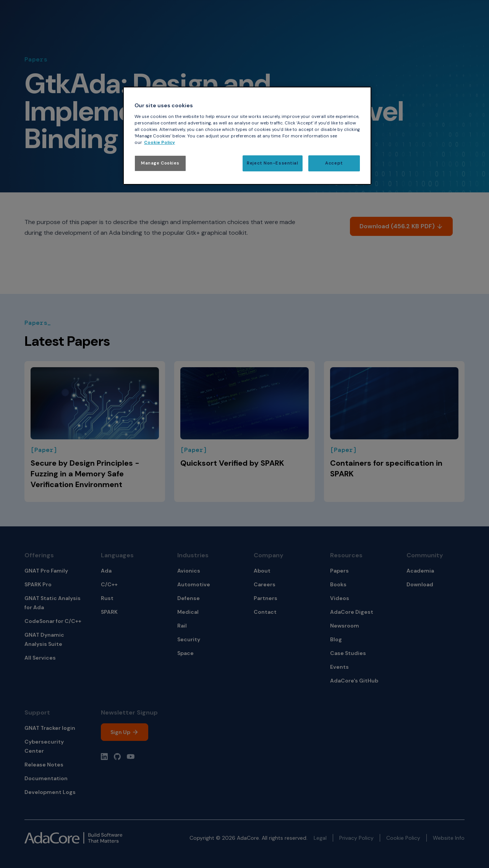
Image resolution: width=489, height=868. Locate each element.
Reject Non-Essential (272, 163)
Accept (334, 163)
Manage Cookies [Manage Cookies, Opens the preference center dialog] (160, 163)
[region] (247, 136)
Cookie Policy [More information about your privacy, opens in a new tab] (159, 143)
